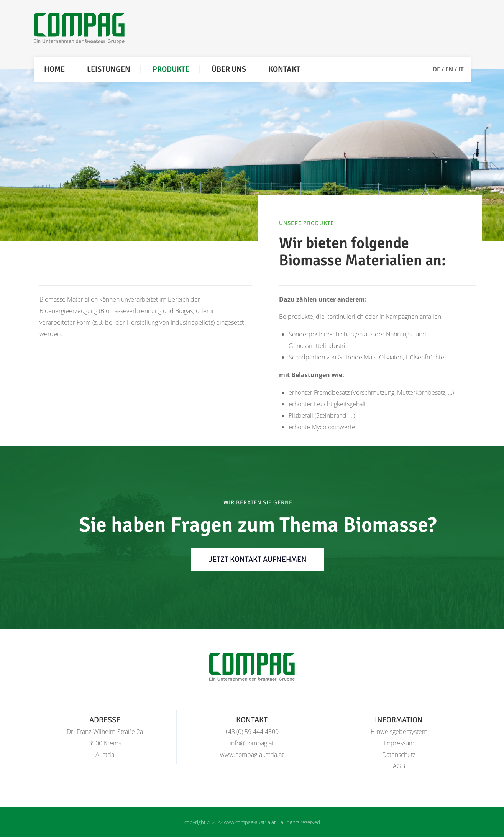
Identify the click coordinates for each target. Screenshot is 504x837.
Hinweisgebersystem (399, 732)
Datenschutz (399, 755)
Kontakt (284, 69)
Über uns (229, 69)
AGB (399, 766)
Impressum (399, 743)
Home (54, 69)
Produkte (171, 69)
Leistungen (109, 69)
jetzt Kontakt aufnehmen (258, 559)
